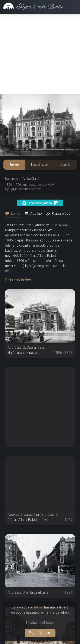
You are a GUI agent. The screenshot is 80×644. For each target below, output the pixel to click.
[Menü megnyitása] (74, 7)
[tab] (14, 214)
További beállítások (40, 623)
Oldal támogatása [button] (40, 203)
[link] (34, 7)
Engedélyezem (40, 633)
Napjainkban (40, 165)
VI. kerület (30, 179)
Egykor (14, 165)
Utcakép (65, 165)
